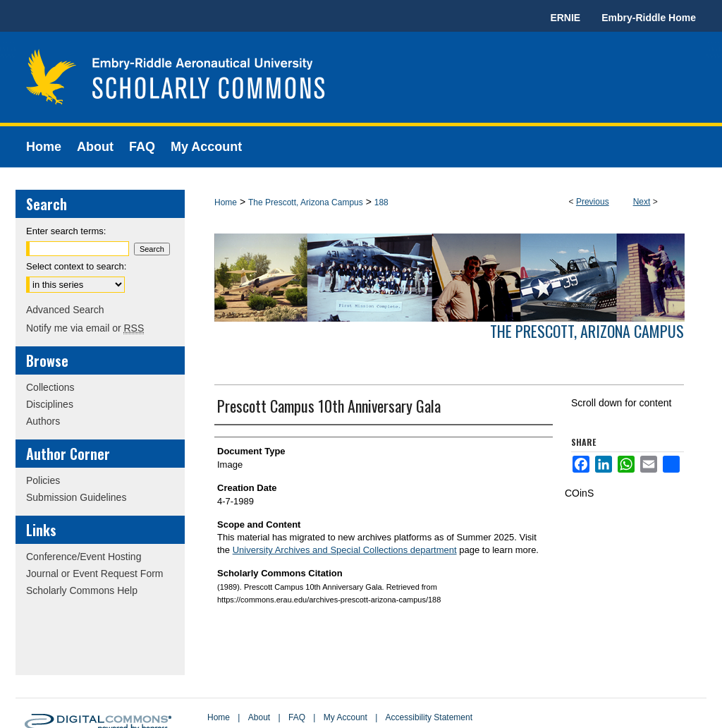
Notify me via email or (85, 328)
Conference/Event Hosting (84, 557)
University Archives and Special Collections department (345, 550)
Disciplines (50, 404)
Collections (50, 387)
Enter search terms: (66, 231)
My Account (345, 717)
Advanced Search (65, 310)
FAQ (297, 717)
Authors (43, 421)
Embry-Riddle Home (649, 18)
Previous (593, 202)
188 (381, 202)
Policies (43, 480)
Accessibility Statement (429, 717)
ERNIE (565, 18)
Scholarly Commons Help (82, 590)
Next (642, 202)
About (259, 717)
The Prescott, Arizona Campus (306, 202)
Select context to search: (76, 266)
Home (226, 202)
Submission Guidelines (76, 497)
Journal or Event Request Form (95, 574)
